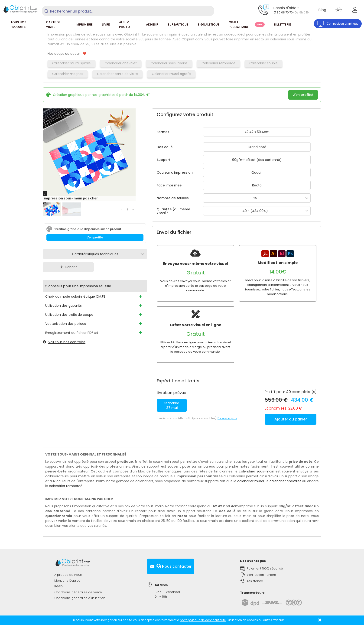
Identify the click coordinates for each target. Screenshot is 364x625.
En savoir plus (227, 414)
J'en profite (95, 237)
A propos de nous (68, 570)
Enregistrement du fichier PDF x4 (72, 333)
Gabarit (68, 267)
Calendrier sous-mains (169, 63)
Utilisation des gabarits (63, 306)
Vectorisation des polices (66, 324)
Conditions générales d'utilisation (80, 593)
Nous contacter (171, 562)
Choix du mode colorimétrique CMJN (75, 296)
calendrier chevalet (285, 476)
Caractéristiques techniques (95, 254)
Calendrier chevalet (121, 63)
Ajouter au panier (291, 415)
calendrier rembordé (66, 481)
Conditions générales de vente (78, 588)
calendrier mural (251, 476)
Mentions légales (67, 576)
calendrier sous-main (257, 467)
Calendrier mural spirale (71, 63)
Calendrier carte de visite (117, 74)
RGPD (58, 582)
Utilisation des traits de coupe (69, 315)
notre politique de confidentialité (203, 620)
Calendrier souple (263, 63)
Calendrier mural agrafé (171, 74)
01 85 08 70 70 (283, 12)
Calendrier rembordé (218, 63)
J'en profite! (303, 95)
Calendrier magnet (68, 74)
